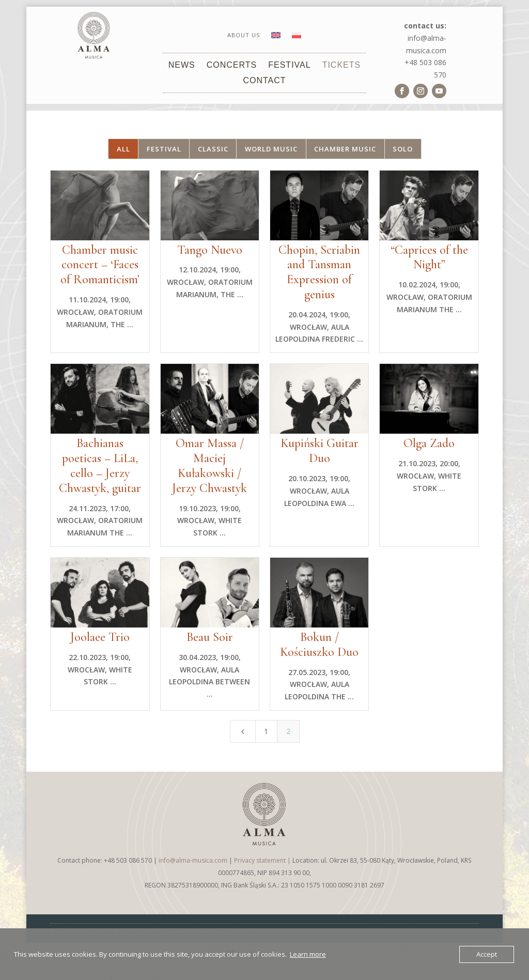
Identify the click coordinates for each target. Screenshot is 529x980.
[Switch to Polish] (297, 37)
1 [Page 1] (266, 731)
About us (244, 35)
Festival (289, 65)
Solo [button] (403, 149)
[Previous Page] (243, 731)
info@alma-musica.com (193, 860)
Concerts (232, 65)
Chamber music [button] (345, 149)
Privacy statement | (263, 860)
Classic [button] (213, 149)
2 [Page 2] (288, 731)
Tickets (342, 65)
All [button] (123, 149)
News (182, 65)
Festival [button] (164, 149)
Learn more (308, 954)
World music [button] (271, 149)
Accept (487, 954)
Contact (264, 81)
